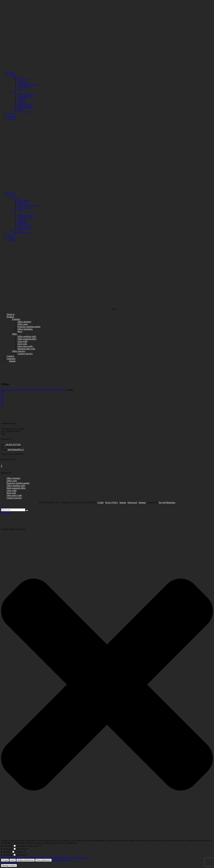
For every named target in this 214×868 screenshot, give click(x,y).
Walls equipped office (16, 488)
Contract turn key (14, 498)
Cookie (100, 502)
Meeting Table (59, 390)
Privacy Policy (112, 502)
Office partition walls (16, 486)
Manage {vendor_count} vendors (45, 857)
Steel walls (11, 493)
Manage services (23, 857)
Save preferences (43, 860)
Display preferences (26, 860)
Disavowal (132, 502)
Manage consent (9, 865)
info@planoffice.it (16, 449)
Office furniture (44, 390)
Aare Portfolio (18, 390)
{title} (4, 863)
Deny (13, 860)
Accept (5, 860)
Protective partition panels (18, 483)
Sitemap (142, 502)
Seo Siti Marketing (167, 502)
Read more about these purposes (75, 857)
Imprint (123, 502)
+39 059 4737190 (13, 445)
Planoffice (6, 390)
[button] (107, 685)
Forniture (31, 390)
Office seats (12, 481)
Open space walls (14, 495)
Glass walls (12, 490)
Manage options (8, 857)
